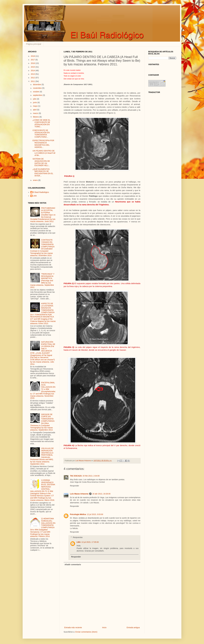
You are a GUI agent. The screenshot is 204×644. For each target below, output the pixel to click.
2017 (33, 60)
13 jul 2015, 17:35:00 (90, 542)
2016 (33, 63)
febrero (36, 117)
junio (35, 102)
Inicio (104, 627)
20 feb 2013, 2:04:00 (91, 476)
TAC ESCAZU (76, 476)
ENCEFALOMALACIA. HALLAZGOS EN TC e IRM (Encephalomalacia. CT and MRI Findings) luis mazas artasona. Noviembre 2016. (43, 390)
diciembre (37, 84)
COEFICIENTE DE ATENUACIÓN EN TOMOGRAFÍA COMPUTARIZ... (41, 134)
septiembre (38, 95)
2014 (33, 70)
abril (35, 110)
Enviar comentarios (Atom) (86, 632)
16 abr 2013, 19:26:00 (101, 494)
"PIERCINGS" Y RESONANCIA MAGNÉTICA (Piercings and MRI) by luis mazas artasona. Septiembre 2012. (42, 281)
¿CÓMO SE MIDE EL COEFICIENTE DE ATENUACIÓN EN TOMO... (41, 123)
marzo (36, 113)
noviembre (38, 88)
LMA (79, 542)
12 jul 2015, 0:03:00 (95, 514)
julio (35, 99)
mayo (35, 106)
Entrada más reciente (73, 627)
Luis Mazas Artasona (79, 494)
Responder (75, 486)
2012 (33, 78)
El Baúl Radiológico (41, 192)
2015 (33, 67)
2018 (33, 56)
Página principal (34, 44)
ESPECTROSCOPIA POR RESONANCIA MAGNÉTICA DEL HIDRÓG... (43, 144)
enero (36, 180)
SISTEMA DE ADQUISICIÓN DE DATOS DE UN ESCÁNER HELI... (41, 162)
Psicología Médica (78, 514)
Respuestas (78, 537)
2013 (33, 74)
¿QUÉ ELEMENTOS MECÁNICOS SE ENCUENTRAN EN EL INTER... (43, 172)
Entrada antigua (133, 627)
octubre (36, 92)
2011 (33, 81)
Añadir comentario (73, 565)
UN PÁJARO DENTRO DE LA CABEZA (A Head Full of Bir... (44, 153)
